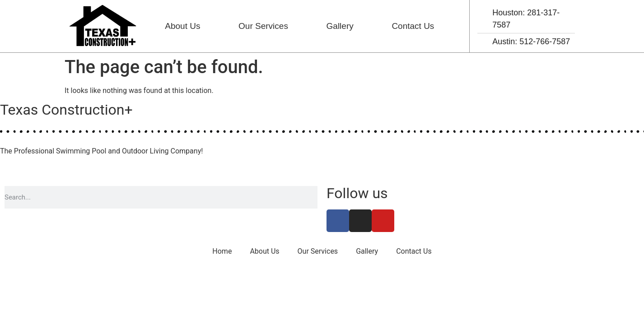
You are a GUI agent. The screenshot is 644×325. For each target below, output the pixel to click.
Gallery (340, 26)
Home (222, 251)
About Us (182, 26)
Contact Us (413, 26)
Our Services (263, 26)
